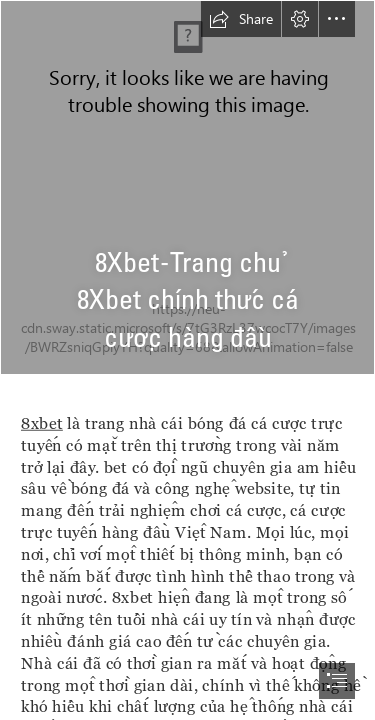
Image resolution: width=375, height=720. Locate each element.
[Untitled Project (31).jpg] (187, 187)
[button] (241, 19)
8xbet (42, 422)
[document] (187, 360)
